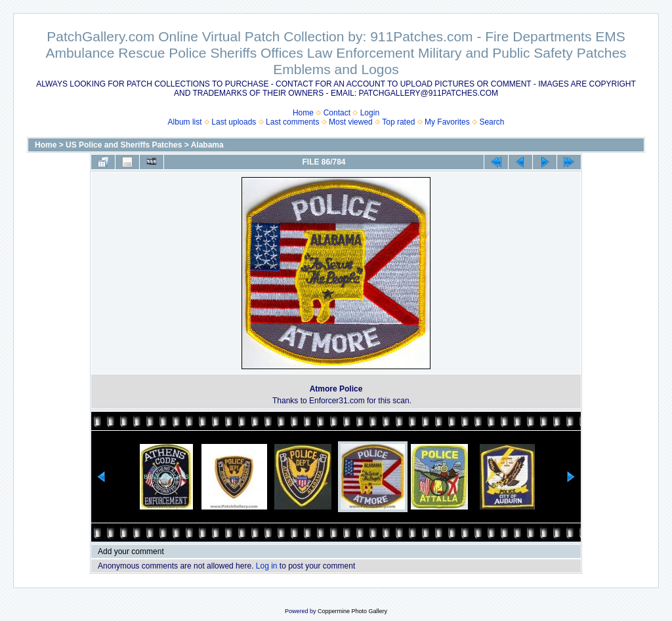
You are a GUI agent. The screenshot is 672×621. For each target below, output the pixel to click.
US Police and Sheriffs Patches (124, 145)
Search (492, 122)
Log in (267, 566)
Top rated (398, 122)
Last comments (292, 122)
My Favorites (447, 122)
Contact (337, 113)
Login (370, 113)
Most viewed (351, 122)
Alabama (207, 145)
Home (303, 113)
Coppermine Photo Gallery (352, 611)
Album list (185, 122)
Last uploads (234, 122)
